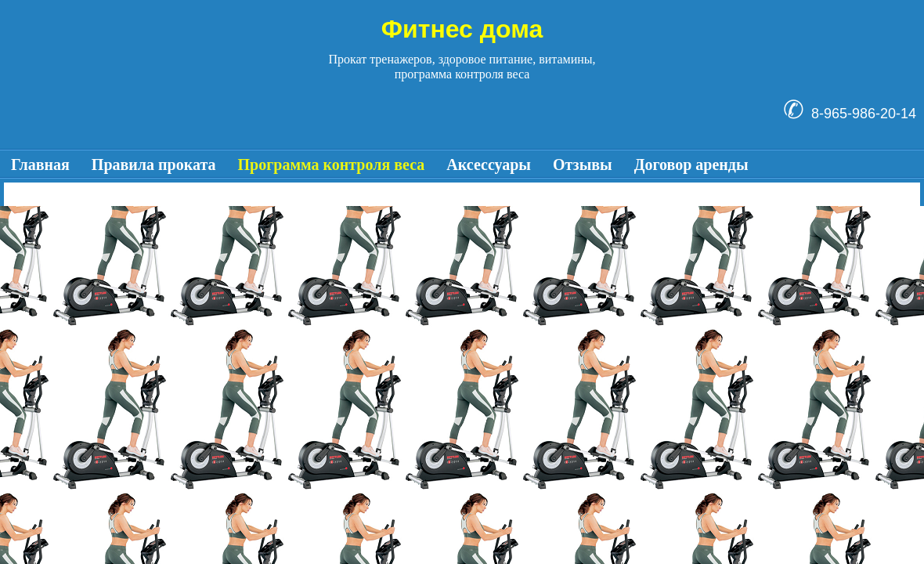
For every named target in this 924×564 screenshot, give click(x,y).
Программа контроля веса (332, 164)
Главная (40, 164)
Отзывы (583, 164)
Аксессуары (489, 164)
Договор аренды (691, 164)
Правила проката (154, 164)
